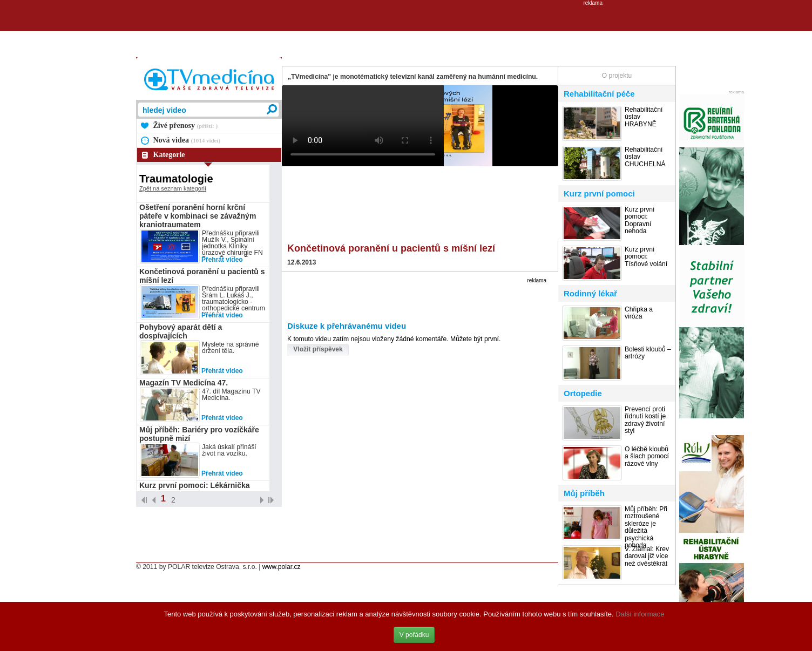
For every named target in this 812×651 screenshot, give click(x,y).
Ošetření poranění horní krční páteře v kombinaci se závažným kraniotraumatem (198, 216)
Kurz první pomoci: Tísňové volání (646, 257)
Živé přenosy (186, 126)
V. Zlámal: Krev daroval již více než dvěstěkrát (647, 557)
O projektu (617, 76)
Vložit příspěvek (318, 349)
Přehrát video (222, 260)
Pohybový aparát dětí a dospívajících (181, 331)
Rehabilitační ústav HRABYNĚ (644, 117)
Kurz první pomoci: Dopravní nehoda (640, 221)
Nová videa (187, 140)
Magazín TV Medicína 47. (184, 383)
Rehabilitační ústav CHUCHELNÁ (645, 157)
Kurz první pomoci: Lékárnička (195, 485)
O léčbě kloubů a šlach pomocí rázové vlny (647, 457)
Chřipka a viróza (639, 313)
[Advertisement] (406, 30)
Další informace (640, 614)
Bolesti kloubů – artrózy (648, 353)
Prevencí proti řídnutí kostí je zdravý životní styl (645, 420)
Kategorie (169, 155)
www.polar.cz (282, 567)
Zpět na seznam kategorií (173, 188)
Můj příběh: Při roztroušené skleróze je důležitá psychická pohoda (646, 527)
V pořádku (414, 635)
